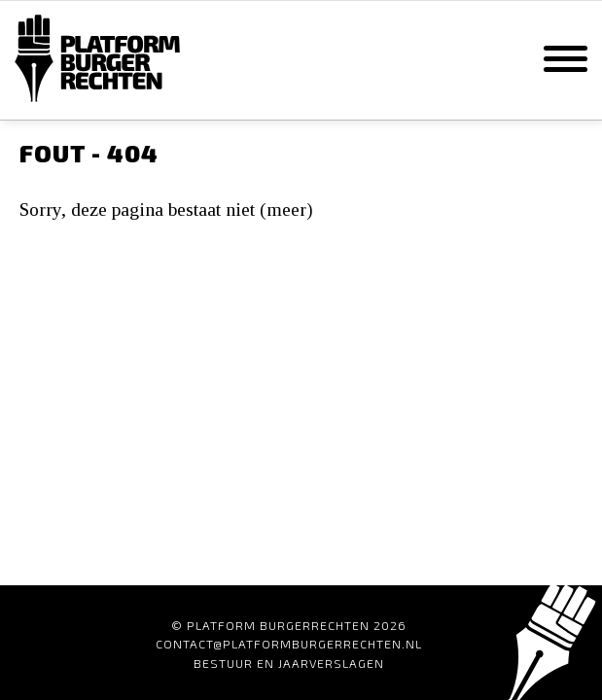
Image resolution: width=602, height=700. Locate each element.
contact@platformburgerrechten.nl (289, 644)
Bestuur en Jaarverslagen (289, 663)
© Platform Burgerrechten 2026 (289, 625)
